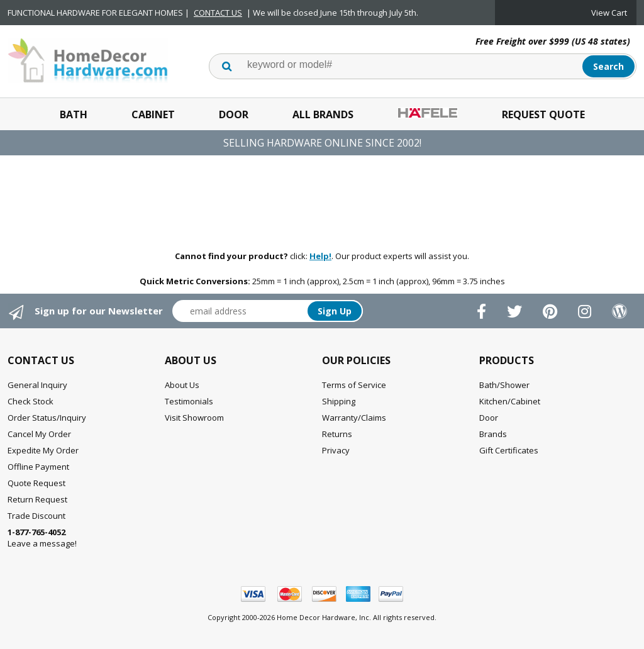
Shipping (339, 401)
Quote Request (36, 483)
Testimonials (189, 401)
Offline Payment (38, 467)
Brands (493, 434)
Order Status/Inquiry (47, 418)
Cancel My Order (39, 434)
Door (234, 114)
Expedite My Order (43, 450)
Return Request (37, 499)
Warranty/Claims (354, 418)
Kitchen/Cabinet (510, 401)
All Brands (323, 114)
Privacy (336, 450)
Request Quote (543, 114)
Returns (337, 434)
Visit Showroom (194, 418)
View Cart (609, 13)
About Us (182, 385)
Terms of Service (354, 385)
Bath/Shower (504, 385)
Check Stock (31, 401)
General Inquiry (37, 385)
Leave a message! (42, 538)
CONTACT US (218, 13)
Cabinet (153, 114)
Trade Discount (36, 516)
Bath (74, 114)
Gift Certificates (509, 450)
